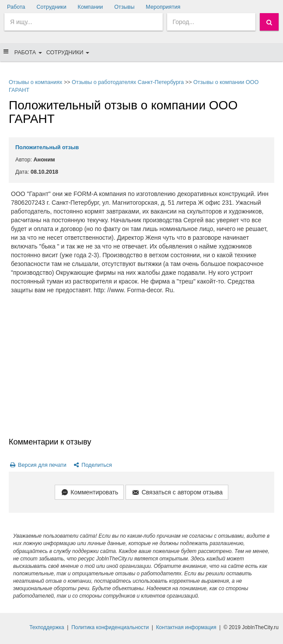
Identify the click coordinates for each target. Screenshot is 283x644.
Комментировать (89, 493)
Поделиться (92, 465)
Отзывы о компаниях (35, 82)
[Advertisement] (141, 371)
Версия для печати (38, 465)
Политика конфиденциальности (110, 627)
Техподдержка (47, 627)
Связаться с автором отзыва (177, 493)
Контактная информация (186, 627)
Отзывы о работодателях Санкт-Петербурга (128, 82)
